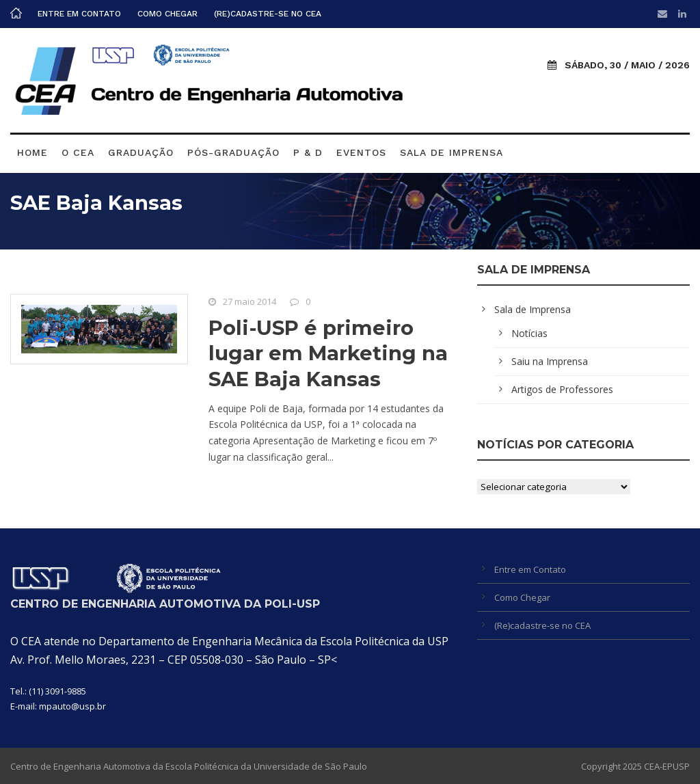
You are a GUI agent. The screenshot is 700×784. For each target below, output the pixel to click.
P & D (308, 152)
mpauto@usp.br (72, 706)
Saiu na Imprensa (550, 361)
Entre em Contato (79, 14)
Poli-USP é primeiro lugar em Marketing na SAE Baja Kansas (328, 353)
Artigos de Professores (562, 389)
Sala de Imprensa (452, 152)
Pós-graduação (233, 152)
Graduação (141, 152)
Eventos (361, 152)
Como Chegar (167, 14)
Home (32, 152)
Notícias (529, 333)
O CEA (78, 152)
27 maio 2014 (250, 301)
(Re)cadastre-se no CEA (268, 14)
